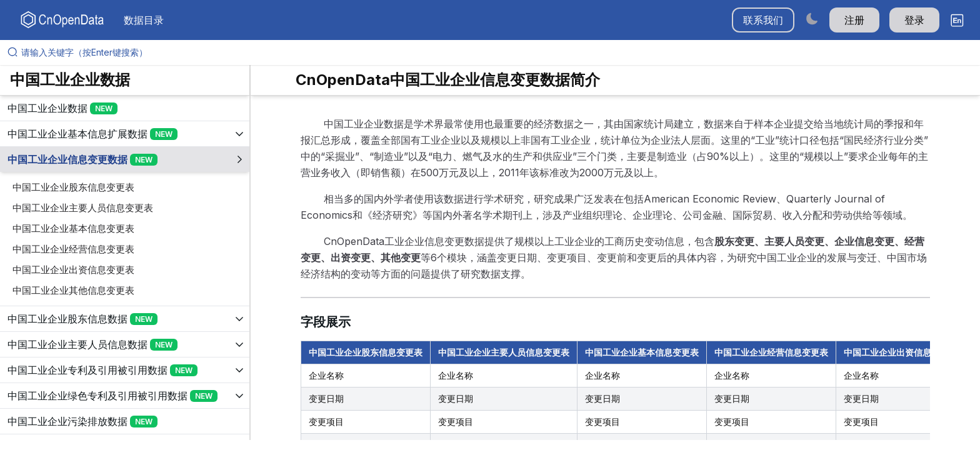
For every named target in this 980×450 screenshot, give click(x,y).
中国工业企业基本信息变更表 (73, 228)
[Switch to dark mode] (812, 18)
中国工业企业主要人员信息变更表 (83, 208)
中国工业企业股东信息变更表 (73, 187)
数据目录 (144, 20)
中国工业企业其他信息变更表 (73, 290)
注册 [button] (854, 20)
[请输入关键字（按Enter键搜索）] (495, 52)
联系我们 (763, 20)
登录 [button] (914, 20)
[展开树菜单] (125, 108)
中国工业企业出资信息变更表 (73, 270)
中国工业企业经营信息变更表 (73, 249)
